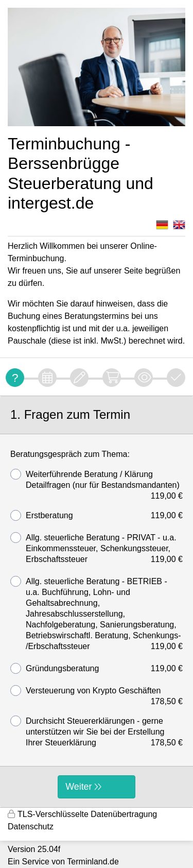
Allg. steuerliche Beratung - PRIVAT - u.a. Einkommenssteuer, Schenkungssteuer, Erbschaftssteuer (97, 548)
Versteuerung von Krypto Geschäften (97, 691)
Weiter (78, 787)
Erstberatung (97, 515)
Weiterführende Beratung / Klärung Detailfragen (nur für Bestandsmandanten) (97, 480)
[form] (97, 602)
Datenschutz (31, 827)
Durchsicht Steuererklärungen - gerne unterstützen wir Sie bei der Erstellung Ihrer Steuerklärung (97, 732)
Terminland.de (93, 862)
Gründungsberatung (97, 668)
